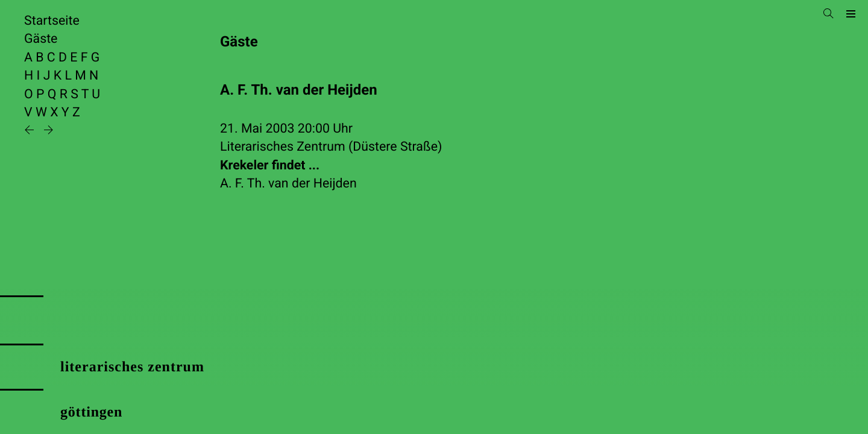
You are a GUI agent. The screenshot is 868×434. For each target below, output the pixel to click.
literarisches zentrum (132, 367)
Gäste (41, 39)
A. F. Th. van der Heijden (288, 184)
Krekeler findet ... (270, 165)
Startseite (52, 21)
